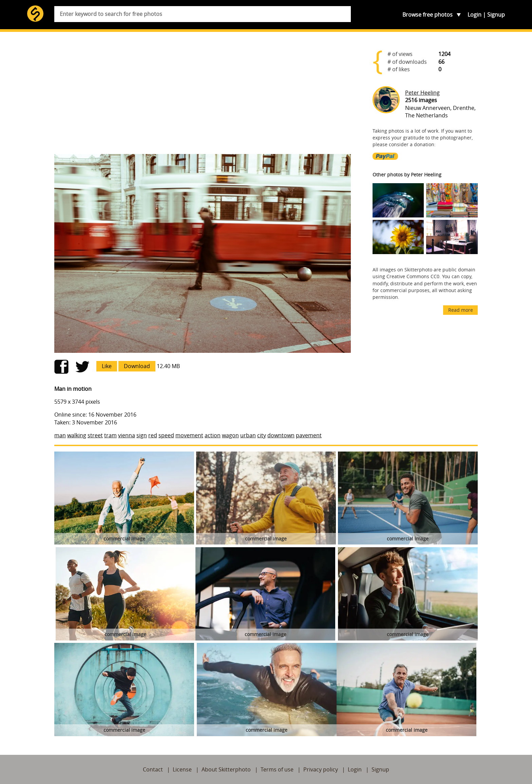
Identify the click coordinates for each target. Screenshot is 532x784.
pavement (309, 435)
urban (248, 435)
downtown (281, 435)
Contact (153, 769)
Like (107, 366)
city (262, 435)
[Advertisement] (203, 96)
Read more (461, 310)
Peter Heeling (422, 93)
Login (474, 15)
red (153, 435)
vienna (127, 435)
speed (166, 435)
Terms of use (277, 769)
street (95, 435)
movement (189, 435)
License (182, 769)
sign (142, 435)
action (213, 435)
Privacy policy (321, 769)
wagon (230, 435)
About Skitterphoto (226, 769)
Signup (496, 15)
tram (110, 435)
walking (77, 435)
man (60, 435)
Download (137, 366)
